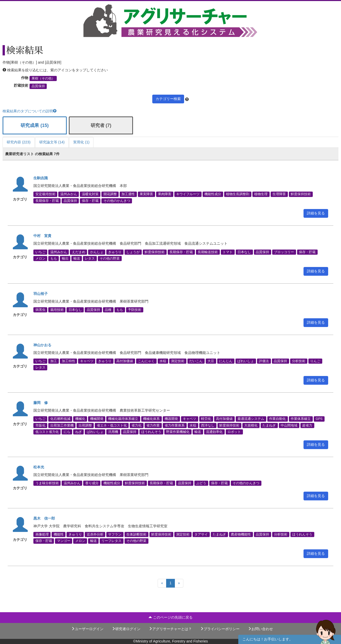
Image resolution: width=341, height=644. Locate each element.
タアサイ (201, 534)
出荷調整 (85, 425)
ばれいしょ (246, 361)
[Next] (179, 583)
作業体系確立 (301, 419)
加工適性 (128, 194)
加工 (54, 361)
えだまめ (79, 252)
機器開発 (171, 419)
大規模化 (251, 425)
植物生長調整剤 (238, 194)
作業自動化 (277, 419)
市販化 (40, 425)
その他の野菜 (110, 258)
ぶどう (201, 483)
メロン (40, 258)
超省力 (307, 425)
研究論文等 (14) (52, 142)
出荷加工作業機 (62, 425)
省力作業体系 (175, 425)
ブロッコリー (284, 252)
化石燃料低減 (60, 419)
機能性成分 (213, 194)
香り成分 (92, 483)
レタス (90, 258)
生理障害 (279, 194)
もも (54, 258)
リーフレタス (111, 541)
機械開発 (97, 419)
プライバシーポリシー (220, 629)
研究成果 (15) (35, 125)
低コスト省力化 (47, 432)
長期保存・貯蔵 (47, 201)
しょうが (133, 252)
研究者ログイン (126, 629)
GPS (319, 419)
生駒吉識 (41, 178)
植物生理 (261, 194)
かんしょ (97, 252)
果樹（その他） (43, 78)
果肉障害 (165, 194)
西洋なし (208, 425)
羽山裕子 (41, 294)
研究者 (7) (101, 125)
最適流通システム (251, 419)
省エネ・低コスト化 (112, 425)
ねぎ (79, 432)
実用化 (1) (81, 142)
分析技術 (299, 361)
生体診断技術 (136, 534)
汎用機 (113, 432)
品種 (108, 310)
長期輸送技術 (208, 252)
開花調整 (110, 194)
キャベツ (87, 361)
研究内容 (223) (19, 142)
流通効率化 (214, 432)
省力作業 (153, 425)
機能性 (59, 534)
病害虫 (40, 310)
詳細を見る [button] (316, 213)
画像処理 (42, 534)
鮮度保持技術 (301, 194)
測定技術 (178, 361)
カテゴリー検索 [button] (168, 99)
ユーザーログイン (87, 629)
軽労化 (206, 419)
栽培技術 (57, 310)
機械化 (80, 419)
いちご (40, 252)
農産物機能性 (241, 534)
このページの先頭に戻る (170, 617)
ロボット (234, 432)
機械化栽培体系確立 (123, 419)
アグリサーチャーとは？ (170, 629)
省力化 (136, 425)
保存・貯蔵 (90, 201)
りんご (315, 361)
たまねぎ (269, 425)
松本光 (39, 467)
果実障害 (146, 194)
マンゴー (64, 541)
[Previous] (162, 583)
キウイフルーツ (188, 194)
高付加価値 (125, 361)
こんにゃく (146, 361)
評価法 (264, 361)
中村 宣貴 (42, 236)
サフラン (115, 534)
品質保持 (38, 86)
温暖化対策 (90, 194)
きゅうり (115, 252)
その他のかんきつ (117, 201)
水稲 (163, 361)
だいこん (196, 361)
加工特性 (69, 361)
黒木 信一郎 (44, 518)
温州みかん (69, 194)
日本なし (244, 252)
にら (67, 432)
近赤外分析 (95, 534)
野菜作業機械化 (178, 432)
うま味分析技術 (47, 483)
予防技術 (135, 310)
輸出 (65, 258)
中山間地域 (289, 425)
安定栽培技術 (45, 194)
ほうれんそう (151, 432)
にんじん (226, 361)
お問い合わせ (260, 629)
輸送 (77, 258)
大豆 (211, 361)
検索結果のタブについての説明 (30, 111)
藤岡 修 (41, 403)
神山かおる (42, 345)
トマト (228, 252)
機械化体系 (151, 419)
